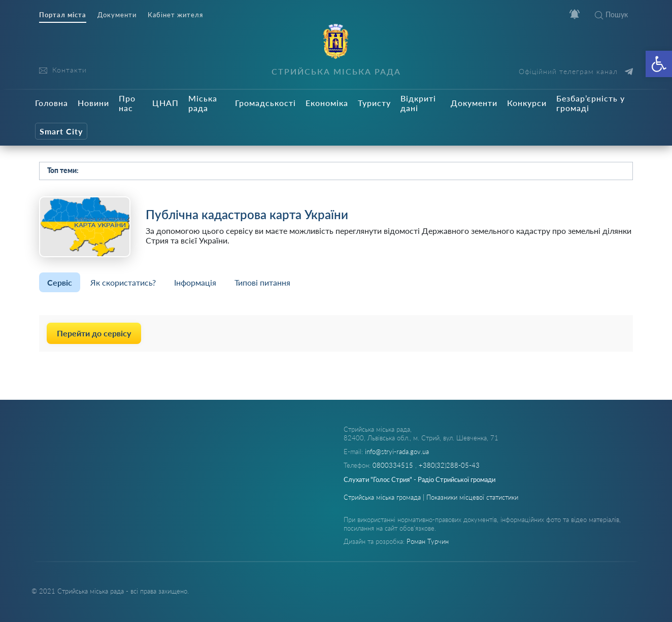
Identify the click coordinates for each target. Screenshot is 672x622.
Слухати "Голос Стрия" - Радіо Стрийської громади (419, 479)
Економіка (327, 103)
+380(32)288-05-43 (449, 465)
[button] (659, 64)
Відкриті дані (418, 103)
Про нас (127, 103)
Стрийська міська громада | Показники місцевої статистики (431, 497)
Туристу (374, 103)
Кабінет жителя (175, 15)
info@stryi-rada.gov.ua (397, 452)
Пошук (611, 14)
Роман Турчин (428, 541)
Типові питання (262, 282)
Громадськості (265, 103)
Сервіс (60, 282)
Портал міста (63, 15)
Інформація (195, 282)
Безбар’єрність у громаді (591, 103)
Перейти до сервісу (94, 333)
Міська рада (203, 103)
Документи (117, 15)
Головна (52, 103)
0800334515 (394, 465)
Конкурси (527, 103)
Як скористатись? (123, 282)
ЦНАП (165, 103)
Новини (93, 103)
